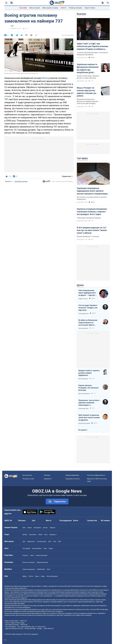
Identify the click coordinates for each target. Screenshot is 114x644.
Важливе (81, 14)
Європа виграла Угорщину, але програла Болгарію (88, 388)
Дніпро (45, 528)
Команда (47, 475)
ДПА (50, 541)
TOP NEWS (82, 158)
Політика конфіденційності (96, 475)
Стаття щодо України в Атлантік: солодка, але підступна (88, 308)
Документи (48, 479)
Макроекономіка (42, 562)
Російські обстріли (75, 8)
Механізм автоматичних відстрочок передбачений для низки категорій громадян (88, 101)
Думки (80, 285)
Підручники (31, 541)
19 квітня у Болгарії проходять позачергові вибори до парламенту (92, 54)
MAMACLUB (41, 569)
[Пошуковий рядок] (108, 3)
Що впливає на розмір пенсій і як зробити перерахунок (92, 198)
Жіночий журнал (52, 576)
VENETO (63, 8)
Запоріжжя (37, 528)
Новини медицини (29, 569)
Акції (45, 548)
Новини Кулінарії (42, 555)
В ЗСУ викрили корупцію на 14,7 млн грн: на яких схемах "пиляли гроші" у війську (92, 230)
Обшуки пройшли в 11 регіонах (88, 236)
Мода (43, 576)
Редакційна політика (21, 181)
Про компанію (27, 475)
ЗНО (55, 541)
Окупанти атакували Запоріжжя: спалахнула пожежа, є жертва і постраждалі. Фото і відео (92, 212)
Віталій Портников (84, 423)
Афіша (25, 576)
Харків (29, 528)
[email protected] (30, 629)
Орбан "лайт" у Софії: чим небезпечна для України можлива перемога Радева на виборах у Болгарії (92, 46)
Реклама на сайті (28, 479)
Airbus (49, 115)
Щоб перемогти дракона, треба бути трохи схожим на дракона (89, 417)
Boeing (46, 78)
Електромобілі (37, 548)
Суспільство (92, 521)
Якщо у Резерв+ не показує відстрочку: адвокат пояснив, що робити (87, 92)
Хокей (40, 535)
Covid (48, 569)
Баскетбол (33, 535)
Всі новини (105, 521)
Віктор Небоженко (84, 394)
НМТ (60, 541)
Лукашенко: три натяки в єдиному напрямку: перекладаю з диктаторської (89, 403)
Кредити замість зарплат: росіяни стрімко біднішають (89, 373)
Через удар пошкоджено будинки (89, 218)
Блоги (76, 521)
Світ (12, 26)
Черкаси (52, 528)
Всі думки (82, 430)
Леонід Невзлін (83, 328)
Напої (32, 555)
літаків (8, 96)
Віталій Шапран (83, 379)
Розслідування (66, 521)
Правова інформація (72, 475)
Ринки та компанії (29, 562)
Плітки (31, 576)
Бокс (46, 535)
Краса (37, 576)
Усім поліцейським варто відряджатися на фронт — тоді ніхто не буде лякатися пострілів (87, 293)
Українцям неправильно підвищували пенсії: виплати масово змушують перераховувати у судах (93, 191)
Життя (48, 521)
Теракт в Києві (90, 8)
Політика (22, 521)
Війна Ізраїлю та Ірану (50, 8)
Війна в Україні (35, 8)
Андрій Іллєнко (83, 299)
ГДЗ (24, 541)
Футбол (25, 535)
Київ (24, 528)
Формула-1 (53, 535)
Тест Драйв (26, 548)
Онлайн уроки (42, 541)
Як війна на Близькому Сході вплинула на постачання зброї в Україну (88, 323)
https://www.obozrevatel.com (77, 586)
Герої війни (23, 8)
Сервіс (51, 548)
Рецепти (25, 555)
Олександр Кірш (83, 314)
